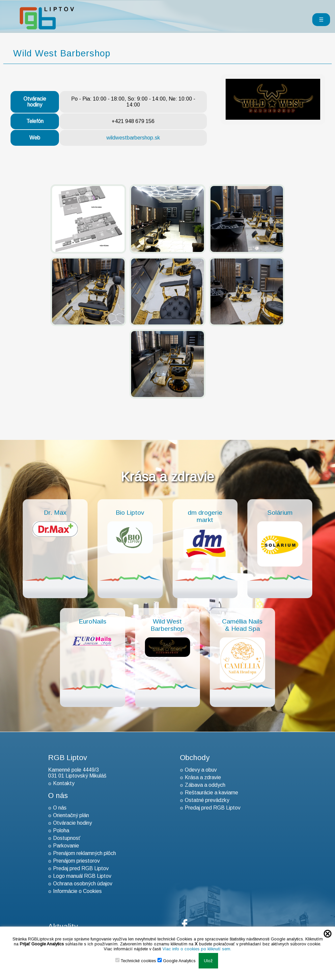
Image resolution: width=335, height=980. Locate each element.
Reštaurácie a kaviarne (211, 793)
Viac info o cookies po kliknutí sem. (197, 949)
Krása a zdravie (203, 777)
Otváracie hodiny (72, 823)
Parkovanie (66, 846)
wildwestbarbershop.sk (133, 138)
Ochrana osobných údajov (83, 884)
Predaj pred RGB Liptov (81, 868)
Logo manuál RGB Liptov (82, 876)
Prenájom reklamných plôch (84, 853)
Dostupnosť (67, 838)
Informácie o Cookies (77, 891)
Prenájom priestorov (76, 861)
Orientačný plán (71, 815)
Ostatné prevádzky (207, 800)
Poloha (61, 830)
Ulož (208, 961)
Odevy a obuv (201, 770)
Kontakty (64, 783)
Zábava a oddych (205, 785)
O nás (60, 808)
